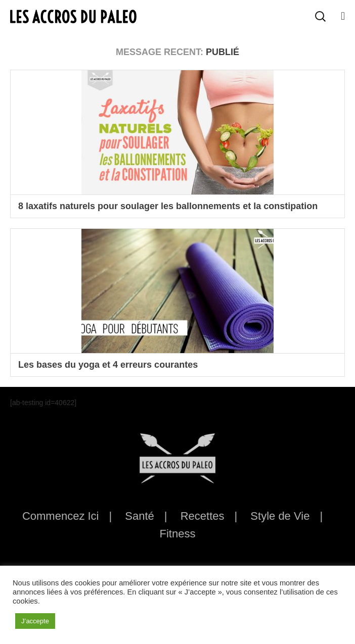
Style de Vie (280, 516)
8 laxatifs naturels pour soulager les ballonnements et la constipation (168, 206)
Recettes (203, 516)
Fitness (178, 534)
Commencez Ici (61, 516)
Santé (140, 516)
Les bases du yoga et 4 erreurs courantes (108, 365)
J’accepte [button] (35, 621)
